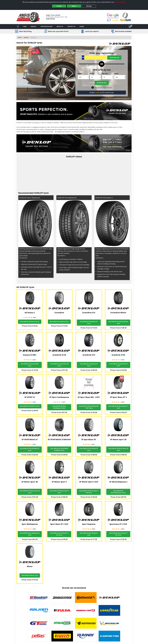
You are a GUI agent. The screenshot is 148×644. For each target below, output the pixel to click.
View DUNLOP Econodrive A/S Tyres (89, 323)
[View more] (74, 143)
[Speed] (120, 77)
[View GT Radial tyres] (39, 623)
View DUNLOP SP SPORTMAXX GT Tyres (30, 449)
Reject (74, 6)
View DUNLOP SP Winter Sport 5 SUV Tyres (89, 492)
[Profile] (96, 77)
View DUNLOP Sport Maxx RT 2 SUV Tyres (59, 534)
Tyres (25, 26)
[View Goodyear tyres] (109, 610)
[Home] (18, 27)
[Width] (83, 77)
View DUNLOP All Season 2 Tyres (30, 322)
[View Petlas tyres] (39, 636)
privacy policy (120, 2)
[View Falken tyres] (39, 610)
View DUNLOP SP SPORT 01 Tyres (30, 406)
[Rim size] (108, 77)
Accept (59, 6)
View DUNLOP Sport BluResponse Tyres (30, 534)
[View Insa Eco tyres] (62, 623)
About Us (60, 26)
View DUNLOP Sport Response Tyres (89, 534)
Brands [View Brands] (26, 37)
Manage (89, 6)
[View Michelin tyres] (109, 623)
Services (33, 26)
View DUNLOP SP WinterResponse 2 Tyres (118, 492)
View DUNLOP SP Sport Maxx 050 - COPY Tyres (89, 407)
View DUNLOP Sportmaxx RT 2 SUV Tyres (118, 534)
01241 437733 (50, 19)
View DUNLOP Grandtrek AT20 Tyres (59, 365)
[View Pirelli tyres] (62, 636)
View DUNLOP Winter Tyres (30, 575)
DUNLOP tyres (41, 193)
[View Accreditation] (126, 17)
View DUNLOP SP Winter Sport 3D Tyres (118, 449)
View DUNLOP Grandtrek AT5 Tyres (89, 365)
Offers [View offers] (82, 26)
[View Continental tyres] (86, 598)
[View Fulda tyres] (62, 610)
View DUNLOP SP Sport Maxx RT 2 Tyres (118, 407)
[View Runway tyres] (86, 636)
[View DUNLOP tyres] (109, 598)
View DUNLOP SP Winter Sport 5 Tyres (59, 492)
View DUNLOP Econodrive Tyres (59, 322)
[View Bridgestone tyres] (62, 598)
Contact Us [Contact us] (71, 26)
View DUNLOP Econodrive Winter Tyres (118, 323)
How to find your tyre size (103, 87)
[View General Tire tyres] (86, 610)
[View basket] (130, 27)
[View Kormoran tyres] (86, 623)
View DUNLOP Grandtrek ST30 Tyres (118, 365)
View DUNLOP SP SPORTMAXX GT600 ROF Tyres (59, 449)
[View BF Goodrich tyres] (39, 598)
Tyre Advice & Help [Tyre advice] (46, 26)
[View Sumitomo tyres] (109, 636)
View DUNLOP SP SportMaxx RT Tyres (89, 449)
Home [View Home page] (20, 37)
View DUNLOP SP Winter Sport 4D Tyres (30, 492)
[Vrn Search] (94, 58)
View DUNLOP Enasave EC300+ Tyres (30, 365)
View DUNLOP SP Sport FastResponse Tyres (59, 407)
